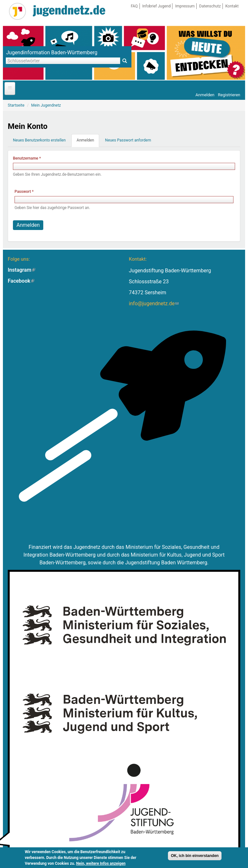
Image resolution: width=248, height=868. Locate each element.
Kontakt (232, 6)
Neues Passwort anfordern (128, 140)
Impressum (185, 6)
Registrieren (229, 95)
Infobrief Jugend (157, 6)
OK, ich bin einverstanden (195, 857)
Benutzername (27, 158)
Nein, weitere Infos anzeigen (101, 864)
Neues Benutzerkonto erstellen (39, 140)
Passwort (24, 192)
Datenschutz (210, 6)
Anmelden (205, 95)
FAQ (134, 6)
